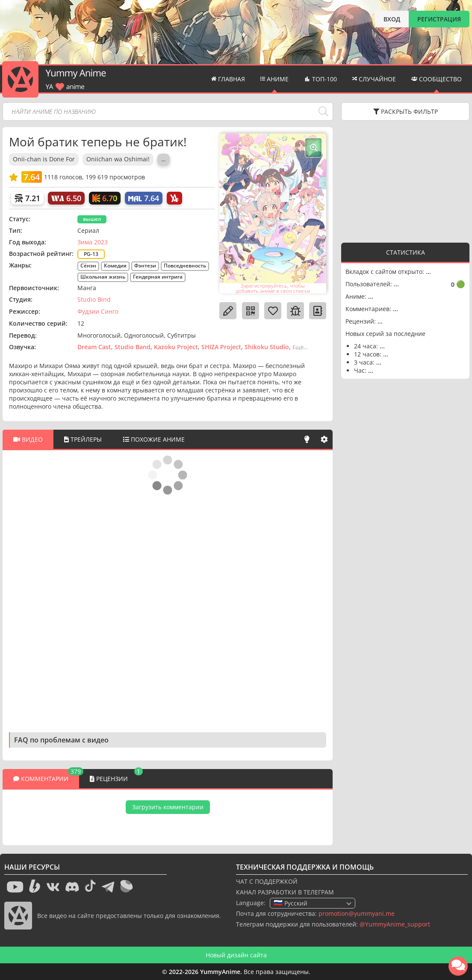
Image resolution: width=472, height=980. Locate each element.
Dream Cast (94, 347)
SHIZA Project (221, 347)
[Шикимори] (27, 198)
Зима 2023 (93, 242)
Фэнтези (145, 266)
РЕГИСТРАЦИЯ (439, 19)
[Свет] (307, 439)
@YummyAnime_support (395, 924)
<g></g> (405, 181)
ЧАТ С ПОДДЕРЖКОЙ (267, 881)
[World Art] (66, 198)
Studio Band (133, 347)
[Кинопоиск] (105, 198)
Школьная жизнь (103, 277)
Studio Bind (94, 299)
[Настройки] (324, 439)
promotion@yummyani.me (357, 913)
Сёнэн (88, 266)
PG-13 (91, 254)
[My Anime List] (144, 198)
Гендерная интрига (158, 277)
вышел (92, 219)
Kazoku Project (176, 347)
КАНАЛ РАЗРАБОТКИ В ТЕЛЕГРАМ (285, 892)
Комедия (115, 266)
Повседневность (185, 266)
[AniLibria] (174, 198)
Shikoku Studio (267, 347)
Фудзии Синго (98, 311)
